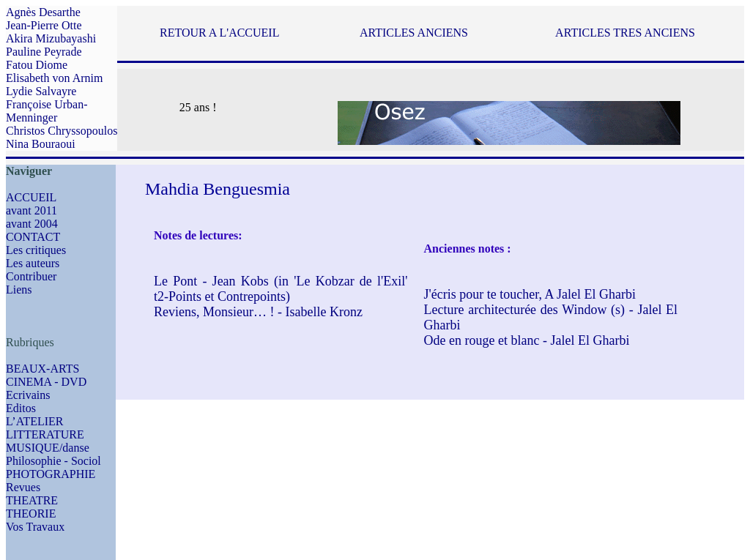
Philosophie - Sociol (53, 461)
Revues (23, 487)
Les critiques (36, 250)
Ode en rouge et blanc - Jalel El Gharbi (527, 340)
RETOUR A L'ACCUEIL (219, 33)
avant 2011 (31, 210)
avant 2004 (32, 224)
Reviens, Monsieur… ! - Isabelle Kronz (258, 312)
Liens (19, 290)
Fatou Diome (37, 65)
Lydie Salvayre (41, 91)
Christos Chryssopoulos (62, 131)
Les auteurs (33, 263)
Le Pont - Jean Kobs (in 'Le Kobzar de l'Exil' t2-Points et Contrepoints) (281, 289)
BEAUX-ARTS (42, 369)
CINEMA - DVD (46, 382)
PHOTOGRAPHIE (51, 474)
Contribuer (31, 276)
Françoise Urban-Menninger (47, 111)
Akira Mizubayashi (51, 38)
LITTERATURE (45, 434)
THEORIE (31, 514)
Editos (21, 408)
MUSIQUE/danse (48, 448)
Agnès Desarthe (43, 12)
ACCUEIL (31, 197)
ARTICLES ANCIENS (414, 33)
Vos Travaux (35, 527)
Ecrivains (28, 395)
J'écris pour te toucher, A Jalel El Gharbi (530, 294)
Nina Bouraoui (41, 144)
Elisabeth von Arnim (54, 78)
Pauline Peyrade (44, 52)
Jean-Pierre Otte (44, 25)
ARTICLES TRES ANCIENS (625, 33)
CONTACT (33, 237)
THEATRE (32, 500)
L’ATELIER (35, 421)
